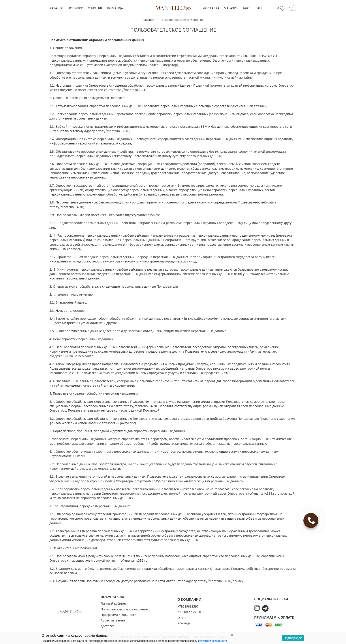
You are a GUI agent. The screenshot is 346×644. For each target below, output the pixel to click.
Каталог (56, 8)
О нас (182, 618)
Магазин (231, 8)
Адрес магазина (113, 620)
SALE (259, 8)
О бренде (95, 8)
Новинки (76, 8)
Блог (247, 8)
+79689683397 (188, 606)
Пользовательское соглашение (124, 609)
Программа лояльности (118, 615)
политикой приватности (212, 641)
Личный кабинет (114, 603)
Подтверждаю (293, 638)
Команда (115, 8)
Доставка (211, 8)
